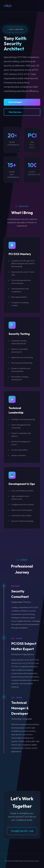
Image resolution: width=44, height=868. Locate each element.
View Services (15, 112)
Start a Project (15, 102)
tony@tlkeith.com (22, 831)
